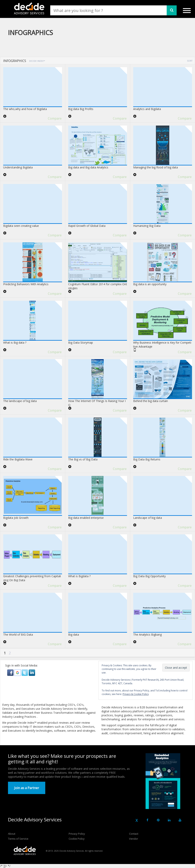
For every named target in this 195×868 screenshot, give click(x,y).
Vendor (133, 839)
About (12, 834)
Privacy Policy (77, 834)
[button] (11, 672)
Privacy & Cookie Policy (136, 694)
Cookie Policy (77, 839)
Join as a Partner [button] (27, 788)
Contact (134, 834)
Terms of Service (18, 839)
